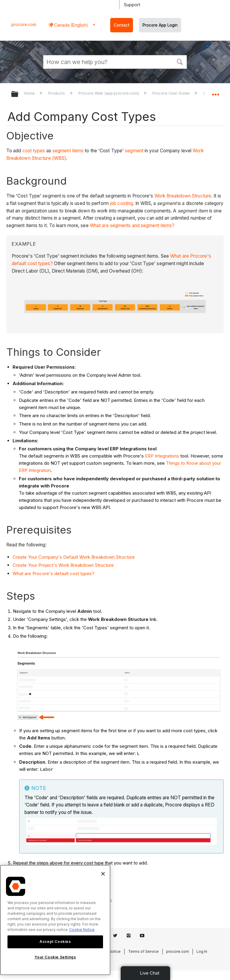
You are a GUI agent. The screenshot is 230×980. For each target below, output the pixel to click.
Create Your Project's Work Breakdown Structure (63, 565)
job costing (121, 203)
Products (57, 93)
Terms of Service (143, 951)
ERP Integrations (162, 456)
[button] (180, 61)
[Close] (103, 874)
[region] (55, 920)
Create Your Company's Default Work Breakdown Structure (74, 557)
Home (30, 93)
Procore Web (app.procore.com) (109, 93)
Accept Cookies (55, 942)
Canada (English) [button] (71, 25)
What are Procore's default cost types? (53, 573)
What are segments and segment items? (132, 225)
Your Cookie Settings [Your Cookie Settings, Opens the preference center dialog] (55, 957)
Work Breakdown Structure (183, 196)
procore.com (24, 25)
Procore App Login (160, 25)
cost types (34, 151)
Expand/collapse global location (215, 92)
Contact (122, 25)
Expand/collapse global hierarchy (19, 94)
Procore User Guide (172, 93)
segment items (68, 151)
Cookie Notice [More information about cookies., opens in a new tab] (82, 930)
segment (134, 151)
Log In (202, 951)
